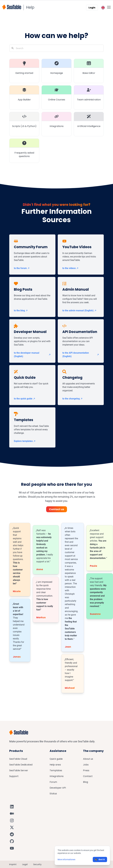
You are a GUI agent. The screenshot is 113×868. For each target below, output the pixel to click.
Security (37, 864)
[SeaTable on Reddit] (12, 834)
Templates (56, 770)
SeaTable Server (19, 770)
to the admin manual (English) (79, 310)
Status (53, 794)
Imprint (13, 864)
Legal (25, 864)
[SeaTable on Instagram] (12, 820)
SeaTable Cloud (18, 759)
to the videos (70, 268)
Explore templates (25, 441)
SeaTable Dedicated (21, 765)
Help (30, 7)
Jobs (86, 765)
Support (14, 776)
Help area (55, 765)
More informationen (66, 859)
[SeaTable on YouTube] (12, 848)
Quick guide (56, 759)
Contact (88, 776)
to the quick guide (25, 399)
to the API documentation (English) (81, 355)
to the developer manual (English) (32, 355)
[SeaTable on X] (12, 827)
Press (86, 770)
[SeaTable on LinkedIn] (12, 807)
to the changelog (72, 399)
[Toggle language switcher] (103, 8)
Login (92, 8)
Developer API (58, 788)
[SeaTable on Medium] (12, 814)
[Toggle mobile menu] (109, 7)
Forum (53, 782)
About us (88, 759)
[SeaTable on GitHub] (12, 841)
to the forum (22, 268)
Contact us (57, 509)
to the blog (21, 310)
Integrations (57, 776)
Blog (86, 782)
